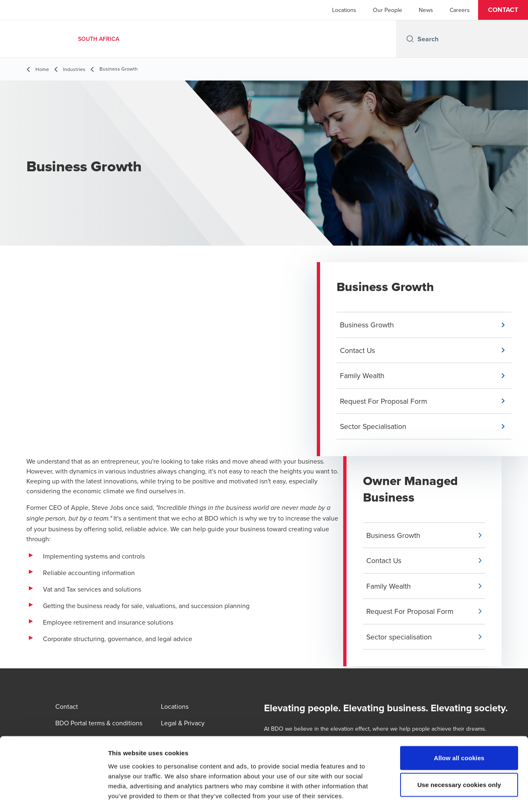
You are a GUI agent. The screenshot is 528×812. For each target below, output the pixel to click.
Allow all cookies (459, 724)
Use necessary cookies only (459, 752)
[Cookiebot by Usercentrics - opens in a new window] (53, 796)
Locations (344, 10)
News (426, 10)
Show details (433, 796)
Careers (460, 10)
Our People (388, 10)
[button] (503, 10)
